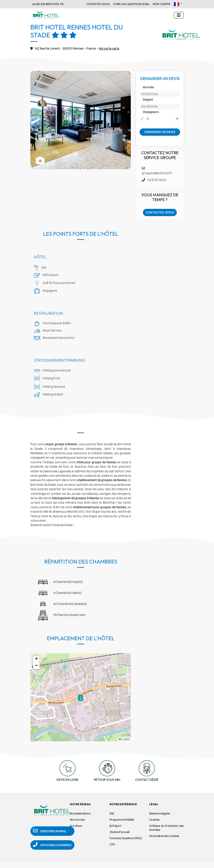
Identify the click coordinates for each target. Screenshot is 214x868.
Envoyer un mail (50, 831)
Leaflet (124, 739)
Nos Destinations (80, 813)
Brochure (76, 826)
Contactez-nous (98, 4)
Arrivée (149, 87)
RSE (112, 813)
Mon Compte (162, 4)
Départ (148, 100)
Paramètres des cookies (164, 836)
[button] (178, 4)
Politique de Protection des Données (166, 828)
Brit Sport (115, 826)
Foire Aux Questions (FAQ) (131, 4)
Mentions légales (160, 813)
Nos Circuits (77, 820)
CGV (112, 844)
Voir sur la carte (109, 48)
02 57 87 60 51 (154, 180)
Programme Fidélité (122, 820)
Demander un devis (160, 132)
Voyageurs (151, 112)
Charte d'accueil (120, 832)
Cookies (154, 820)
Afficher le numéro (46, 848)
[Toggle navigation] (179, 15)
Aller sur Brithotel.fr (48, 4)
